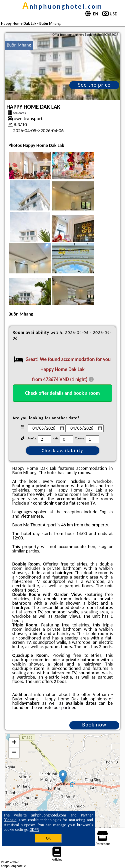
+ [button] (14, 743)
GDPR (34, 830)
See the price (94, 85)
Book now (94, 725)
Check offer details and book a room (62, 393)
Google (11, 820)
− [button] (14, 753)
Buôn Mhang (19, 45)
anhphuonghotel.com (62, 6)
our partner (64, 708)
